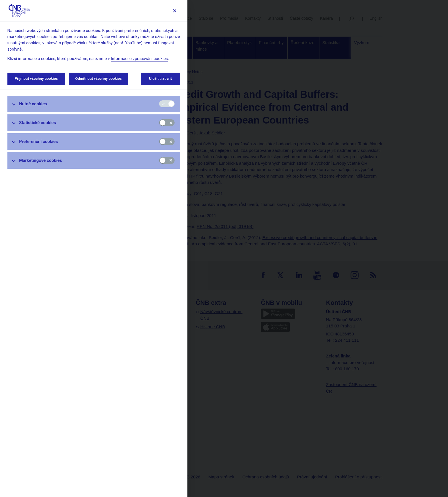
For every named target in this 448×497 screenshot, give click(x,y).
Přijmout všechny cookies (36, 78)
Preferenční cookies (39, 142)
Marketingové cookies (41, 160)
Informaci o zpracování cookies (139, 59)
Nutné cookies (33, 104)
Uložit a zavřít (160, 78)
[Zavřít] (174, 11)
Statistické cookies (38, 123)
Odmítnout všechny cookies (98, 78)
